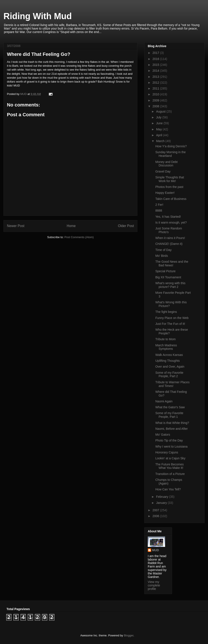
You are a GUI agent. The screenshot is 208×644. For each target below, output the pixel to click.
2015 (156, 65)
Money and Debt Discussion (167, 164)
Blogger (128, 635)
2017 (156, 53)
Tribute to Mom (166, 339)
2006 (156, 516)
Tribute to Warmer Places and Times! (172, 384)
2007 (156, 510)
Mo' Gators (163, 435)
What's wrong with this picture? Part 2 (170, 285)
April (159, 135)
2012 (156, 83)
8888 (159, 211)
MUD (156, 550)
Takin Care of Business (171, 199)
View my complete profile (154, 585)
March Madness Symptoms (166, 347)
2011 (156, 88)
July (159, 117)
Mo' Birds (162, 256)
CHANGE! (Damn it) (169, 244)
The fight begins (166, 312)
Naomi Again (164, 401)
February (162, 497)
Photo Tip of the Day (169, 440)
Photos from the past (169, 187)
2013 (156, 77)
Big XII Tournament (168, 277)
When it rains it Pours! (170, 238)
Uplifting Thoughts (168, 361)
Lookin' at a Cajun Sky (170, 458)
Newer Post (16, 226)
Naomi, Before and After (171, 429)
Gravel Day (163, 171)
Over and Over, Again (170, 367)
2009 (156, 100)
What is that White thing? (172, 423)
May (159, 129)
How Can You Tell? (168, 489)
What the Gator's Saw (170, 407)
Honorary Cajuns (167, 452)
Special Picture (165, 271)
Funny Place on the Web (172, 318)
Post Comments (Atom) (79, 237)
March (161, 141)
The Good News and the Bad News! (172, 263)
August (161, 111)
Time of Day (163, 250)
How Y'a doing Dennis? (171, 146)
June (160, 123)
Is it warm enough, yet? (171, 222)
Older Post (126, 226)
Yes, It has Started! (168, 217)
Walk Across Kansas (169, 355)
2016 (156, 59)
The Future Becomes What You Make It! (170, 466)
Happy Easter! (165, 193)
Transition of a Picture (170, 474)
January (162, 503)
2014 (156, 71)
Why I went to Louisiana (171, 446)
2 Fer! (159, 205)
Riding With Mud (38, 16)
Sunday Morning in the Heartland (171, 154)
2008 (156, 106)
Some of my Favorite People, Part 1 (169, 415)
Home (71, 226)
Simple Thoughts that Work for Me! (170, 179)
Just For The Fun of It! (170, 324)
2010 (156, 94)
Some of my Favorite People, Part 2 (169, 374)
